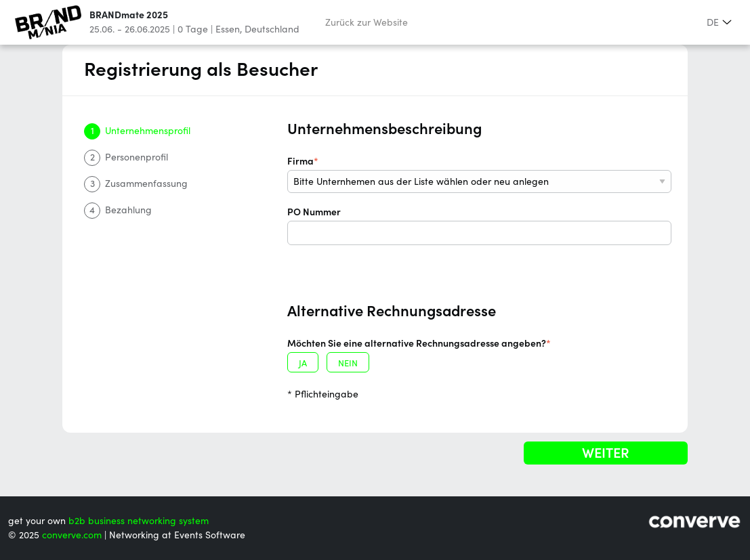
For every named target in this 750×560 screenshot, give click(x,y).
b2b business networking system (139, 521)
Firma (303, 161)
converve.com (72, 535)
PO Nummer (314, 212)
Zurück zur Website (367, 22)
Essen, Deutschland (257, 29)
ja (303, 363)
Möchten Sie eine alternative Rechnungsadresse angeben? (419, 343)
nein (348, 363)
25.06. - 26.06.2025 (130, 29)
